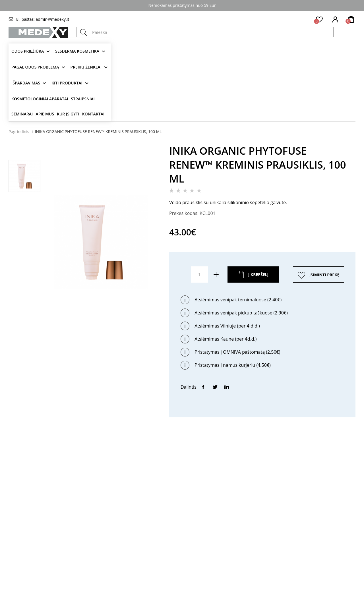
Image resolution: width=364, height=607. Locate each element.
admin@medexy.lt (52, 19)
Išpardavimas (26, 83)
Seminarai (22, 114)
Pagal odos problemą (35, 67)
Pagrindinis (19, 131)
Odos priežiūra (28, 51)
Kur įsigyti (68, 114)
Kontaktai (93, 114)
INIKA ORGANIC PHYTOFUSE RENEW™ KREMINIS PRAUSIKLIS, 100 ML (98, 131)
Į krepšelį (258, 275)
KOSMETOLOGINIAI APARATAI (40, 99)
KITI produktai (67, 83)
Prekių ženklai (86, 67)
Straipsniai (83, 99)
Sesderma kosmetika (77, 51)
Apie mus (45, 114)
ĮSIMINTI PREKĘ (324, 275)
